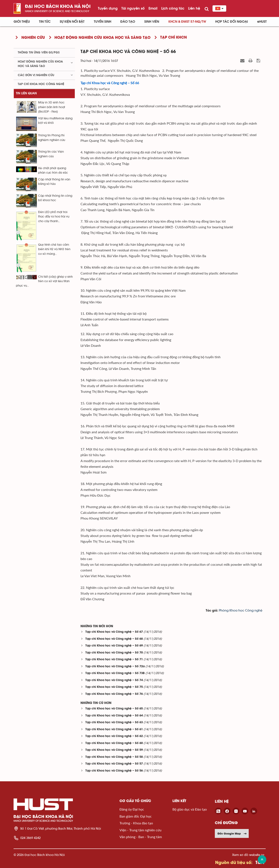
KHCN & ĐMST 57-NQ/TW (187, 22)
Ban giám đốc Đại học (136, 816)
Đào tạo (128, 22)
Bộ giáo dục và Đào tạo (190, 809)
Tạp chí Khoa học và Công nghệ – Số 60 (114, 743)
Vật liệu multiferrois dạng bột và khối (55, 121)
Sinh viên (152, 22)
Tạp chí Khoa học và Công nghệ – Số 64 (114, 716)
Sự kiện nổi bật (72, 22)
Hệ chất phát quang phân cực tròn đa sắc (53, 171)
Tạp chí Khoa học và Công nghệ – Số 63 (114, 722)
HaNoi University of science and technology (57, 11)
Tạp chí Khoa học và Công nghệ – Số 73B (115, 673)
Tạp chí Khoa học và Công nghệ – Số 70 (114, 653)
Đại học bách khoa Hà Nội (58, 7)
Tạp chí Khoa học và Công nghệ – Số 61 (114, 729)
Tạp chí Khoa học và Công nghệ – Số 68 (114, 639)
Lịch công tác (173, 8)
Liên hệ (194, 8)
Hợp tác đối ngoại (232, 22)
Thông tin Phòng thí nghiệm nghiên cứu (52, 138)
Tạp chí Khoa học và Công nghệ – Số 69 (114, 646)
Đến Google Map (232, 833)
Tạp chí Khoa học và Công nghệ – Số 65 (114, 709)
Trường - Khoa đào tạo (136, 823)
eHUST (262, 22)
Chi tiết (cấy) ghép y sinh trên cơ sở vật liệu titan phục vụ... (44, 281)
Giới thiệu (22, 22)
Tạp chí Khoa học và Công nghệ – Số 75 (114, 687)
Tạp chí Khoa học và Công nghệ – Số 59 (114, 750)
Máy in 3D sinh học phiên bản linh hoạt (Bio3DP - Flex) (52, 107)
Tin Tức (45, 22)
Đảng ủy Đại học (132, 809)
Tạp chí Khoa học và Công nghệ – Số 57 (114, 764)
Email (153, 8)
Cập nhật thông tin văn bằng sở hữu (54, 182)
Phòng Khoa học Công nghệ (241, 611)
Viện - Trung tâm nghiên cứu (140, 830)
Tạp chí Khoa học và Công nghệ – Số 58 (114, 757)
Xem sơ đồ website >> (248, 855)
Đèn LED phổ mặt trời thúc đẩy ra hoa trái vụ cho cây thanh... (54, 217)
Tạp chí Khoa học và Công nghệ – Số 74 (114, 680)
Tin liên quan (26, 93)
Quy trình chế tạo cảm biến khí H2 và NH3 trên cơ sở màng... (54, 249)
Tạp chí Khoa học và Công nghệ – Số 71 (114, 660)
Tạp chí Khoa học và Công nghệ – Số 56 (114, 771)
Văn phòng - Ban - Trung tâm (141, 837)
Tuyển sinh (103, 22)
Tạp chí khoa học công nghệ (41, 84)
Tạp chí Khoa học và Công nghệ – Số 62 (114, 736)
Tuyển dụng (108, 8)
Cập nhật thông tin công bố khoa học (55, 198)
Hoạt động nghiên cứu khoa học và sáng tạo (40, 64)
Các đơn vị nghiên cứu (36, 75)
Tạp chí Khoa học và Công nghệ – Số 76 (114, 694)
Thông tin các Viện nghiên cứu (51, 154)
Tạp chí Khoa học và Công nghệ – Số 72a (115, 667)
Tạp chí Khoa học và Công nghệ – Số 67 (114, 632)
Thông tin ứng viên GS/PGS (39, 53)
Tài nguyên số (133, 8)
